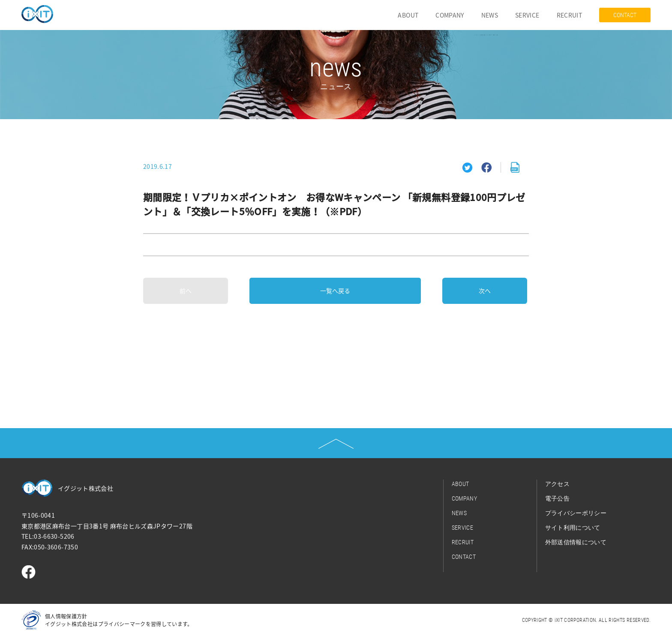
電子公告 (557, 498)
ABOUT (408, 15)
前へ (186, 291)
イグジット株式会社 (85, 488)
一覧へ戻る (335, 291)
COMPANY (450, 15)
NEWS (490, 15)
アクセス (557, 484)
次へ (485, 291)
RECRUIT (569, 15)
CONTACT (625, 15)
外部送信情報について (576, 542)
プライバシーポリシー (576, 513)
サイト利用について (573, 528)
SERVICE (527, 15)
